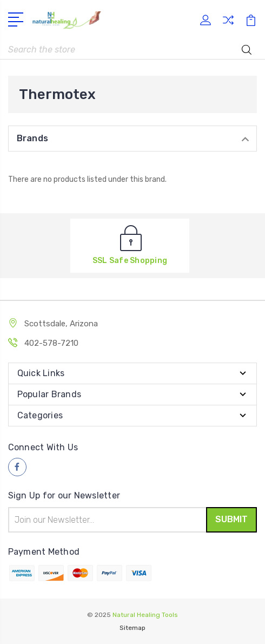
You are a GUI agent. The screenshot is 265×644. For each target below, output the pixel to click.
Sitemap (132, 628)
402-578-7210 (51, 343)
